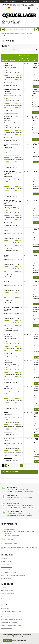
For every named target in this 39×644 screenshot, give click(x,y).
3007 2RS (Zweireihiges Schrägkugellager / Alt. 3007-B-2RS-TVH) (12, 173)
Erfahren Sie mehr (8, 83)
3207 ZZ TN (6, 255)
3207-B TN (6, 281)
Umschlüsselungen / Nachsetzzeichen (11, 611)
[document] (19, 639)
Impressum (4, 559)
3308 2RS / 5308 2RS (9, 439)
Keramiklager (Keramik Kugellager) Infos (11, 620)
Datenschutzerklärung (7, 567)
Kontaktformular (5, 564)
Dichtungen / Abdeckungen (8, 617)
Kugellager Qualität (6, 609)
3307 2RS (6, 387)
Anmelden (25, 2)
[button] (11, 85)
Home (3, 34)
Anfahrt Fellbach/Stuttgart (8, 593)
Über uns (3, 588)
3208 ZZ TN (6, 361)
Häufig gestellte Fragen (7, 591)
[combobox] (18, 29)
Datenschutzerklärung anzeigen (19, 641)
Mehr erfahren (31, 491)
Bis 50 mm (30, 34)
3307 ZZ (6, 413)
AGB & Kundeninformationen (8, 573)
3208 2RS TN (7, 335)
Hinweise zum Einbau (7, 628)
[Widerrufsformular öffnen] (6, 578)
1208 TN (6, 64)
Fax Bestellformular (6, 596)
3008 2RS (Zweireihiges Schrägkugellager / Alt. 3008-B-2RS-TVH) (12, 202)
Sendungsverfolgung (6, 599)
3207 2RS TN (7, 229)
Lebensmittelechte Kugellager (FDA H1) (11, 625)
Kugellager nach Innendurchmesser (16, 34)
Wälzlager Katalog (6, 614)
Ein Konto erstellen (33, 2)
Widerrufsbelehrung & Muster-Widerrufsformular (13, 575)
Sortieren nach (16, 50)
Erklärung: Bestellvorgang (8, 570)
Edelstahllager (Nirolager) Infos (9, 622)
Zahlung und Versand (7, 561)
